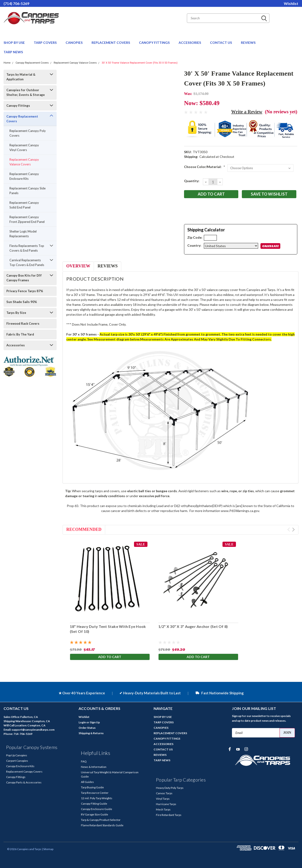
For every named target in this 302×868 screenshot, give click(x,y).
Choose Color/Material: (205, 167)
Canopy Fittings (18, 106)
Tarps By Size (16, 313)
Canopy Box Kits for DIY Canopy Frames (24, 278)
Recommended (84, 529)
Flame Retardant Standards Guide (102, 825)
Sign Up (95, 722)
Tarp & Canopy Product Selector (101, 820)
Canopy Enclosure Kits (20, 766)
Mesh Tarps (163, 809)
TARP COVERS (46, 43)
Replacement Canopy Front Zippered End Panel (27, 219)
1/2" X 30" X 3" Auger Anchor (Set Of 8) (193, 626)
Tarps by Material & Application (21, 77)
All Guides (87, 782)
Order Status (87, 728)
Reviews (107, 266)
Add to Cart (110, 657)
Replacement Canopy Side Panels (27, 191)
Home (7, 63)
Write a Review (247, 112)
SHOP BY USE (15, 43)
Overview (78, 266)
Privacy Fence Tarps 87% (25, 291)
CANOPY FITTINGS (155, 43)
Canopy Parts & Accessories (24, 782)
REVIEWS (248, 43)
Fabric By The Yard (20, 334)
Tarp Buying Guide (92, 787)
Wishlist (291, 3)
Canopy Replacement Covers (32, 63)
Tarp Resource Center (95, 793)
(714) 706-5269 (16, 3)
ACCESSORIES (190, 43)
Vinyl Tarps (163, 799)
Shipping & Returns (91, 733)
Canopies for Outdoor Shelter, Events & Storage (26, 92)
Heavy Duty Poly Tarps (170, 788)
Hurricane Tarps (166, 804)
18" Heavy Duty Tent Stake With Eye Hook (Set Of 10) (108, 629)
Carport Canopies (17, 761)
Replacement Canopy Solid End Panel (24, 205)
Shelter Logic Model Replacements (23, 234)
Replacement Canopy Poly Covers (28, 133)
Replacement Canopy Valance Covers (75, 63)
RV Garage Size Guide (94, 814)
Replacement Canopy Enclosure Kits (24, 176)
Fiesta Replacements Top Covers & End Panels (27, 248)
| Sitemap (48, 849)
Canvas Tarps (164, 793)
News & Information (94, 767)
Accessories (16, 345)
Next (293, 530)
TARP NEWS (13, 52)
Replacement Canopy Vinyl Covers (24, 147)
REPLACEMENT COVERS (111, 43)
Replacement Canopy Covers (24, 772)
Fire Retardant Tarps (169, 815)
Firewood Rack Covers (23, 323)
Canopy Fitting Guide (94, 804)
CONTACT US (221, 43)
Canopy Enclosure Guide (96, 809)
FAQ (84, 761)
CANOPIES (74, 43)
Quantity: (192, 181)
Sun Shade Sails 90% (22, 302)
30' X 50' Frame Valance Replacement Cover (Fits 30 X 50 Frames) (140, 63)
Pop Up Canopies (17, 755)
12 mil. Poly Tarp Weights (97, 798)
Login (82, 722)
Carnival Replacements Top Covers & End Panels (27, 262)
